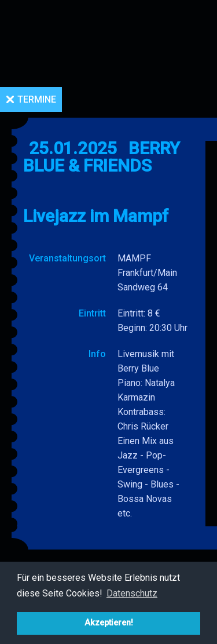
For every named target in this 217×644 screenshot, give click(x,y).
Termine (37, 99)
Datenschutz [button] (132, 593)
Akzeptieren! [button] (109, 623)
